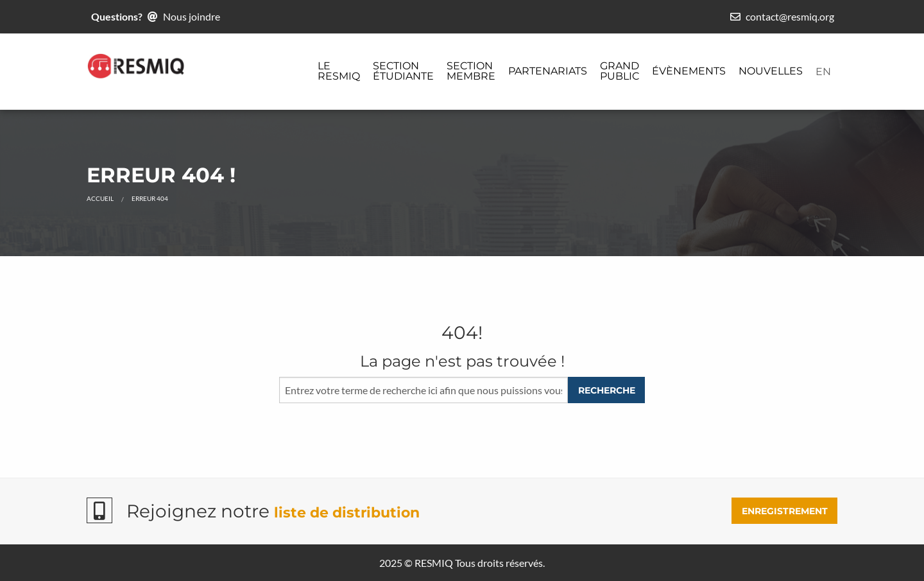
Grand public (620, 71)
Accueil (100, 198)
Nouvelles (771, 71)
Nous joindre (192, 16)
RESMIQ (434, 563)
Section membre (471, 71)
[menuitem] (339, 72)
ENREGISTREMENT (785, 511)
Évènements (689, 71)
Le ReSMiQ (339, 71)
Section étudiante (403, 71)
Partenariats (548, 71)
